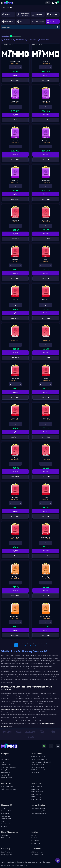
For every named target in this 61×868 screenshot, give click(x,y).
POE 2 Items (35, 789)
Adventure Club (6, 824)
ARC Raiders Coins (37, 855)
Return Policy (6, 772)
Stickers (4, 808)
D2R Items (5, 835)
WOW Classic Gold (38, 765)
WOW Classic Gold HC (39, 767)
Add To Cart (15, 80)
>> (45, 645)
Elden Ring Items (7, 852)
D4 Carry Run (36, 843)
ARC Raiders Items (37, 852)
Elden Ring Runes (7, 855)
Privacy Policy (6, 770)
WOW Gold (35, 772)
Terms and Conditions (9, 767)
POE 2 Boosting (36, 797)
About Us (4, 757)
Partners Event (6, 819)
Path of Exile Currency (9, 789)
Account (4, 826)
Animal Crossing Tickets (39, 811)
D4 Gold (34, 838)
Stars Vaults (5, 814)
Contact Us (5, 760)
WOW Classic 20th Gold (39, 760)
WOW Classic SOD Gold (39, 770)
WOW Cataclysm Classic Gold (41, 762)
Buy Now (15, 75)
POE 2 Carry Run (37, 794)
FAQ (3, 762)
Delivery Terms (6, 765)
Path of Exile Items (7, 787)
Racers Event (6, 816)
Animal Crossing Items (39, 814)
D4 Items (34, 835)
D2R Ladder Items (7, 838)
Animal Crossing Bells (38, 808)
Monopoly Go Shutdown (9, 811)
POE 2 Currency (37, 787)
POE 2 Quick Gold (37, 792)
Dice (3, 821)
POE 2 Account (36, 799)
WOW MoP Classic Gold (39, 757)
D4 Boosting (35, 841)
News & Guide (6, 775)
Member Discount (7, 778)
